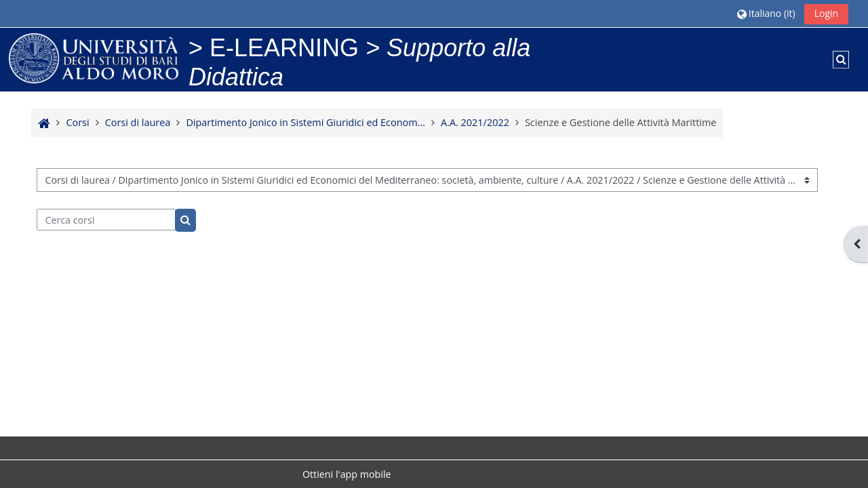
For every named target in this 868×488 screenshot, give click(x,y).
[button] (766, 13)
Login (826, 13)
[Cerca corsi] (106, 220)
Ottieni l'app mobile (347, 474)
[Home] (94, 57)
